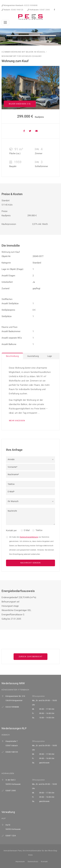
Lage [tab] (50, 356)
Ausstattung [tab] (33, 356)
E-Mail (27, 530)
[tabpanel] (30, 395)
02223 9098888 (20, 5)
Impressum (20, 862)
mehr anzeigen (17, 421)
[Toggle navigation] (5, 23)
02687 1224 (11, 836)
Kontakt (44, 862)
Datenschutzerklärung (29, 537)
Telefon (39, 530)
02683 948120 (12, 10)
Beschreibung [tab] (12, 356)
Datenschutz (33, 862)
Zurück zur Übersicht (31, 657)
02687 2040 (38, 10)
